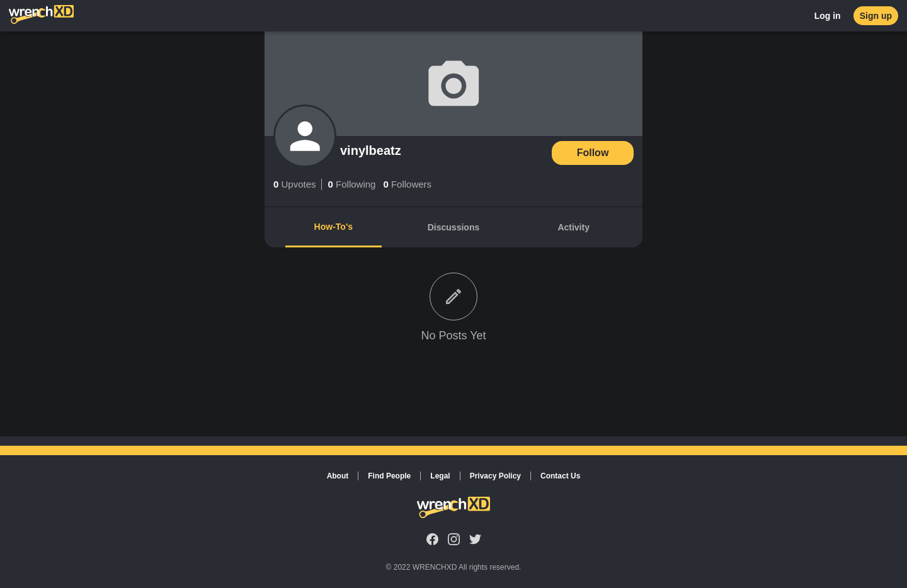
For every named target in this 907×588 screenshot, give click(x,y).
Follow (593, 153)
